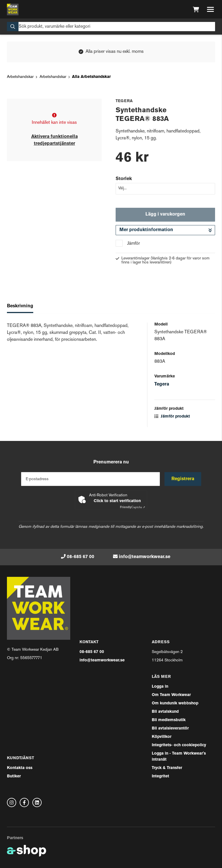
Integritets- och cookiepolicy (179, 745)
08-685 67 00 (81, 557)
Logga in (160, 687)
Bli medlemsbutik (169, 720)
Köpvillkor (162, 737)
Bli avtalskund (165, 712)
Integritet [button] (160, 776)
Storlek (124, 179)
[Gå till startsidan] (13, 10)
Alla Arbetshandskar (91, 77)
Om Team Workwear (171, 695)
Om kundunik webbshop (175, 703)
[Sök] (111, 27)
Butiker (14, 776)
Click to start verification (117, 501)
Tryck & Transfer (167, 768)
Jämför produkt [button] (172, 417)
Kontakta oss (20, 768)
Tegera (162, 384)
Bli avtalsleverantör (170, 728)
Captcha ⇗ (133, 507)
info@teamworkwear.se (145, 557)
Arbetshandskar (20, 77)
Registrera (183, 479)
